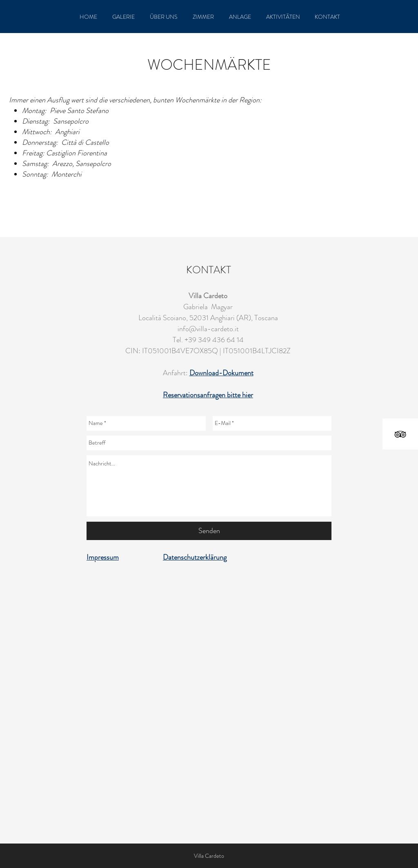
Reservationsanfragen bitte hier (208, 395)
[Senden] (209, 531)
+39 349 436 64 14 (214, 340)
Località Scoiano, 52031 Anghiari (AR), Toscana (208, 318)
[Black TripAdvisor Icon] (400, 434)
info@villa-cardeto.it (208, 329)
